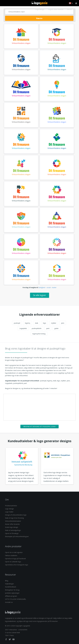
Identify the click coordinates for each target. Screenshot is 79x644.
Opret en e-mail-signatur (14, 552)
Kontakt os (9, 602)
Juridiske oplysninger (12, 593)
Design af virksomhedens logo (16, 515)
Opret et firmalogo (12, 533)
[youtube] (13, 640)
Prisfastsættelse (11, 506)
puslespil (17, 323)
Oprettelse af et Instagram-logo (17, 565)
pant (48, 328)
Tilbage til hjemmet (40, 3)
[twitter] (10, 640)
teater (54, 287)
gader (57, 328)
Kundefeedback (11, 587)
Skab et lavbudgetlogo (13, 530)
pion (63, 323)
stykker (54, 323)
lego (45, 323)
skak (37, 323)
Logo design (40, 9)
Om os (69, 9)
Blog (7, 581)
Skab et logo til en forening (14, 518)
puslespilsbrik (37, 328)
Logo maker (9, 512)
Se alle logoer (40, 295)
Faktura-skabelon (11, 555)
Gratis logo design (12, 527)
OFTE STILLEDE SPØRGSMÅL (16, 599)
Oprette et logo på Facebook (15, 559)
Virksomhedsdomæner (13, 521)
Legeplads (23, 328)
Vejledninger (9, 584)
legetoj (28, 323)
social (49, 287)
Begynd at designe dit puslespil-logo (39, 426)
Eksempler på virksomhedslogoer (17, 536)
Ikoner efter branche (12, 524)
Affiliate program (11, 596)
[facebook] (6, 640)
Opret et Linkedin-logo (13, 562)
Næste (39, 18)
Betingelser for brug (12, 590)
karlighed (42, 287)
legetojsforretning (39, 334)
